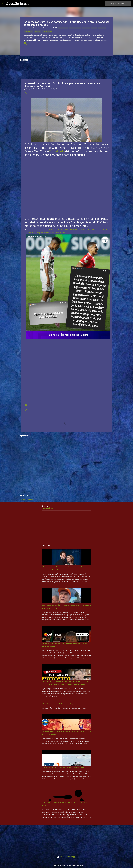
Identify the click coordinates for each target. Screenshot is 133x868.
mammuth (73, 861)
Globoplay (86, 28)
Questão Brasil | (18, 4)
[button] (26, 93)
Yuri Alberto (57, 151)
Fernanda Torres (75, 28)
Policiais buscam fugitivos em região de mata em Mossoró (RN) (63, 767)
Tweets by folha (47, 508)
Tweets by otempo (27, 499)
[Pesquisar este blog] (120, 4)
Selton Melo (28, 31)
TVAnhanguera (47, 31)
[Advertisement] (66, 527)
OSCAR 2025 (102, 28)
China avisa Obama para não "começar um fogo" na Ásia (61, 704)
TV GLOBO (37, 31)
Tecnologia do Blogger (67, 857)
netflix (94, 28)
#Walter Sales (63, 28)
